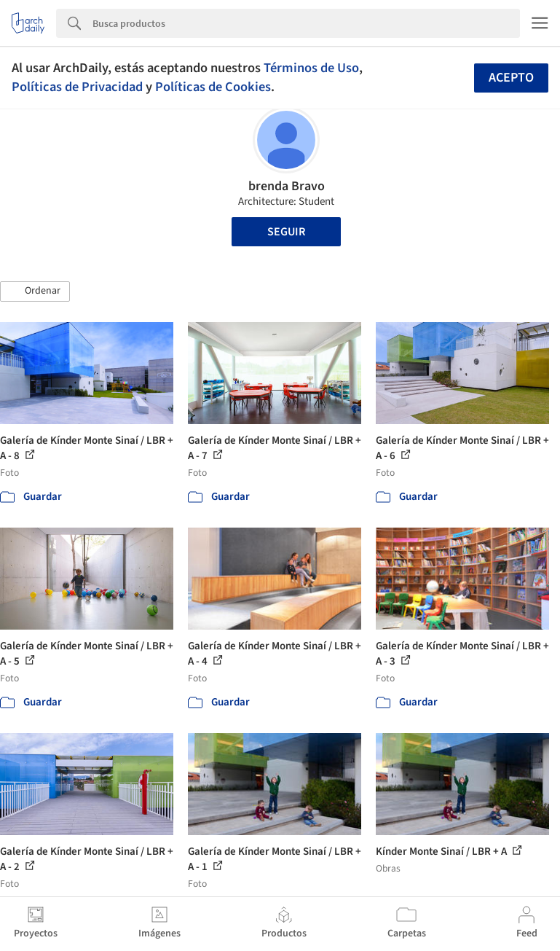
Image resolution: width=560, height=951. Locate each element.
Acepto (511, 78)
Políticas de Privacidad (77, 87)
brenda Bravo (287, 186)
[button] (35, 291)
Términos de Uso (311, 68)
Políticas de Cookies (213, 87)
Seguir (286, 232)
